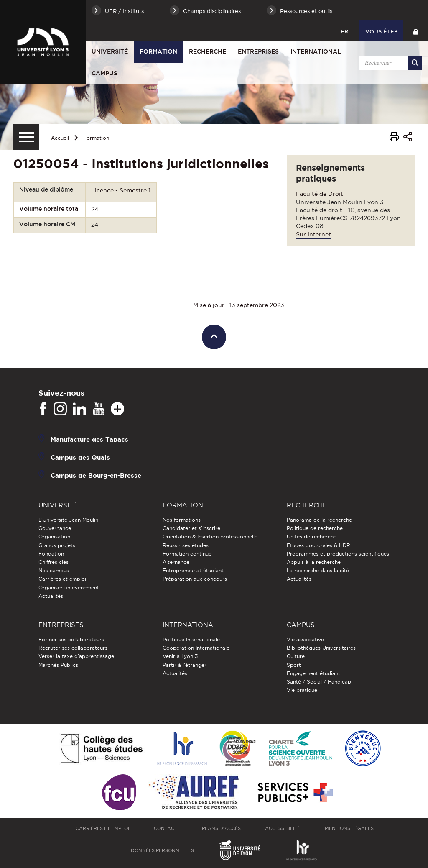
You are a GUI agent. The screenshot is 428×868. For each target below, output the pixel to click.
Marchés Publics (58, 665)
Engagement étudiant (313, 673)
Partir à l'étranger (185, 665)
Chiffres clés (53, 562)
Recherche (208, 51)
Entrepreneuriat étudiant (193, 570)
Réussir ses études (186, 545)
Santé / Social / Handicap (319, 682)
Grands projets (57, 545)
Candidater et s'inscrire (191, 528)
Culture (296, 656)
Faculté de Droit (320, 194)
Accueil (60, 138)
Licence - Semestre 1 (121, 190)
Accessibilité (283, 828)
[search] (389, 63)
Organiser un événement (69, 588)
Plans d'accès (221, 828)
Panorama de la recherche (319, 520)
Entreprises (258, 51)
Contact (166, 828)
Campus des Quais (80, 457)
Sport (294, 665)
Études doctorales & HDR (318, 545)
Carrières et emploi (62, 579)
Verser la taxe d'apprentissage (76, 656)
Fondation (51, 554)
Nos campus (54, 570)
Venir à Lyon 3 (180, 656)
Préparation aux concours (195, 579)
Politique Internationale (191, 639)
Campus (104, 73)
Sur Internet (313, 234)
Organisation (54, 536)
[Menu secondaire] (26, 137)
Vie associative (305, 639)
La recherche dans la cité (318, 570)
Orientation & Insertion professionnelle (210, 536)
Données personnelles (162, 850)
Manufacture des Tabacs (89, 439)
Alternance (176, 562)
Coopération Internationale (196, 648)
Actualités (51, 596)
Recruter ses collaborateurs (73, 648)
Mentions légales (349, 828)
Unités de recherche (312, 536)
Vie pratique (302, 690)
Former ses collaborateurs (71, 639)
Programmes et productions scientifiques (338, 554)
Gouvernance (55, 528)
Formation (158, 51)
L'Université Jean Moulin (68, 520)
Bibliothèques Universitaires (321, 648)
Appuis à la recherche (314, 562)
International (316, 51)
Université (110, 51)
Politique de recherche (315, 528)
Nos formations (182, 520)
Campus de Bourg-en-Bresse (96, 475)
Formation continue (187, 554)
